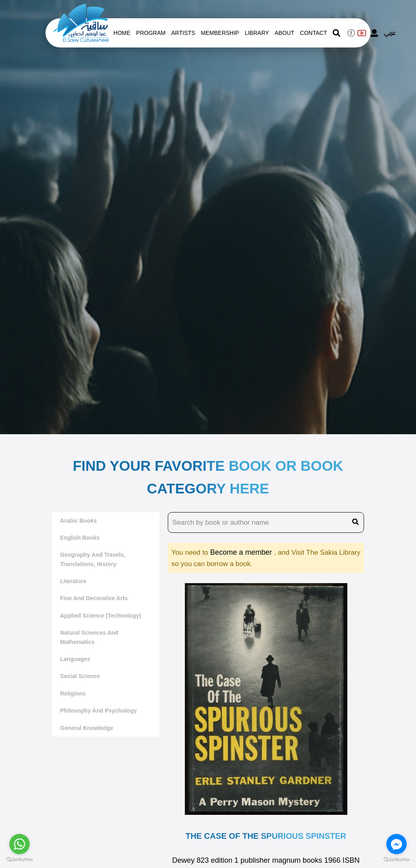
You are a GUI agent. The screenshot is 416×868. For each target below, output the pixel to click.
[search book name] (266, 523)
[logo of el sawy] (81, 9)
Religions (73, 694)
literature (73, 581)
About (284, 33)
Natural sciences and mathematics (89, 637)
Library (257, 33)
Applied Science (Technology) (101, 616)
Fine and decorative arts (94, 598)
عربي (390, 33)
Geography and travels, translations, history (93, 559)
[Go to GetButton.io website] (19, 860)
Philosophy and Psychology (99, 711)
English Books (80, 538)
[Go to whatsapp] (19, 844)
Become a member (242, 552)
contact (313, 33)
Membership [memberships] (220, 33)
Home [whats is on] (122, 33)
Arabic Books (78, 521)
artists (183, 33)
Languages (75, 659)
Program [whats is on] (151, 33)
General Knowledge (87, 728)
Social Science (80, 676)
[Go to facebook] (396, 844)
